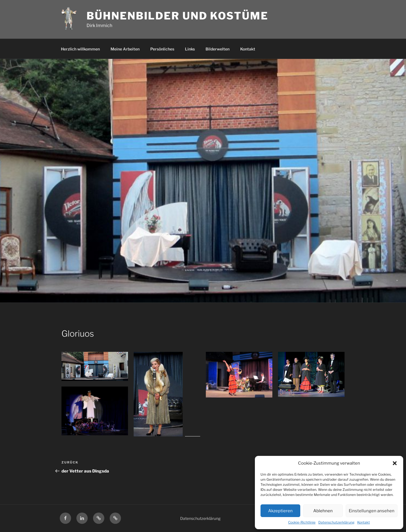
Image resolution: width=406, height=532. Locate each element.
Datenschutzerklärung (336, 522)
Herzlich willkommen (80, 49)
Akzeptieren (280, 511)
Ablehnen (323, 511)
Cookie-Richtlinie (302, 522)
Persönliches (162, 49)
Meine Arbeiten (125, 49)
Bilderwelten (218, 49)
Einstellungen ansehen (372, 511)
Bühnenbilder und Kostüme (177, 16)
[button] (395, 463)
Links (190, 49)
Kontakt (364, 522)
